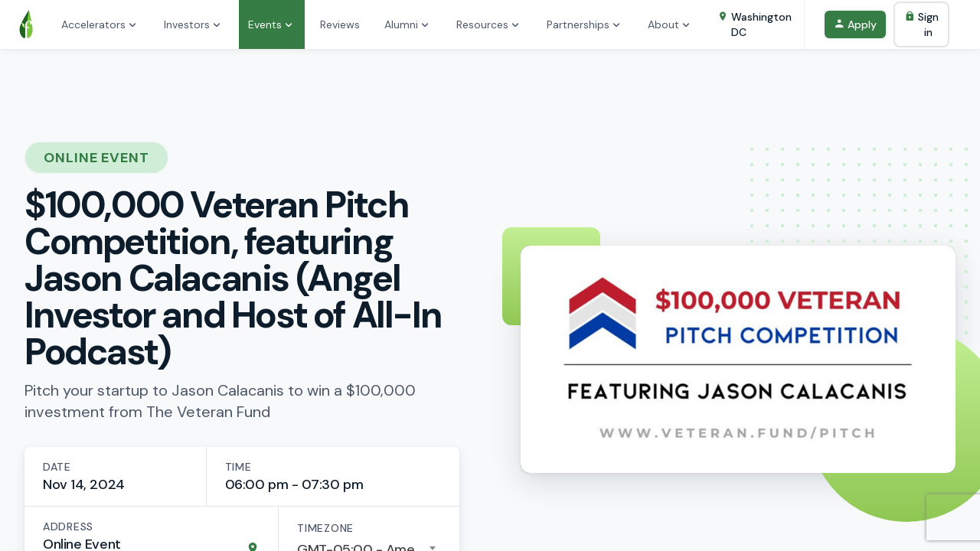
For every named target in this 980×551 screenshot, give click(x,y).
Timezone (325, 528)
